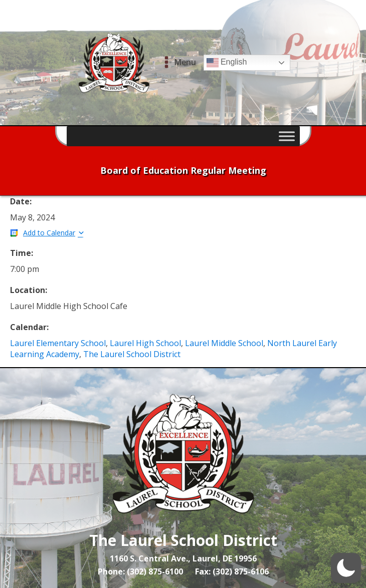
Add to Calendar (49, 233)
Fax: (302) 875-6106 (232, 571)
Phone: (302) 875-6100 (140, 571)
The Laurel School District (132, 354)
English (227, 63)
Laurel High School (145, 343)
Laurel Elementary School (58, 343)
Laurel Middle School (224, 343)
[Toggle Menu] (287, 136)
